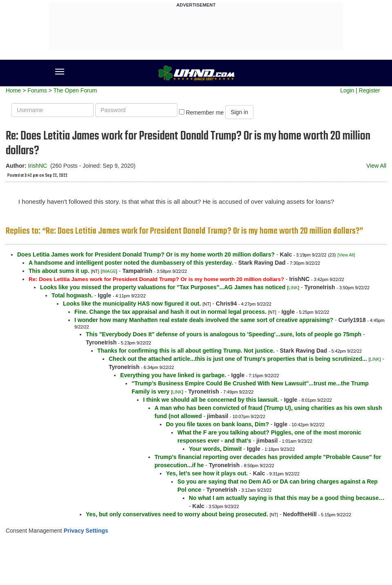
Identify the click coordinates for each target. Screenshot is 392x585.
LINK (293, 288)
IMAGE (109, 271)
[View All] (346, 255)
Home (13, 90)
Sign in (239, 112)
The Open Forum (75, 90)
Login (347, 90)
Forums (37, 90)
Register (370, 90)
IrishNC (37, 166)
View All (376, 166)
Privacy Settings (86, 531)
